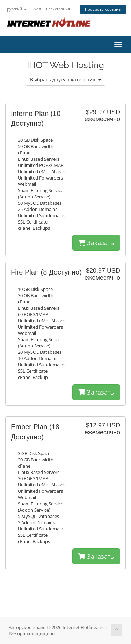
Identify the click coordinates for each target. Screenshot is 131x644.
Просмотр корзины (103, 9)
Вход (36, 9)
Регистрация (58, 9)
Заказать (96, 243)
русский (17, 9)
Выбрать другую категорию (65, 79)
